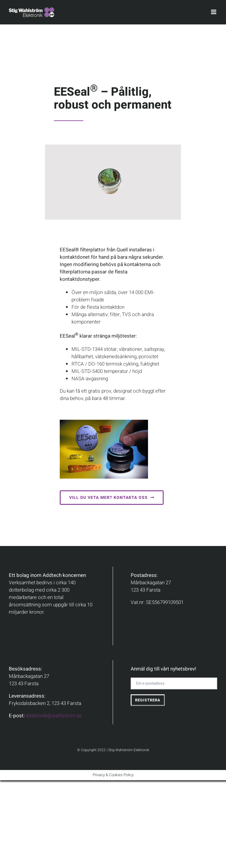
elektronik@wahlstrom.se (54, 716)
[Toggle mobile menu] (214, 12)
